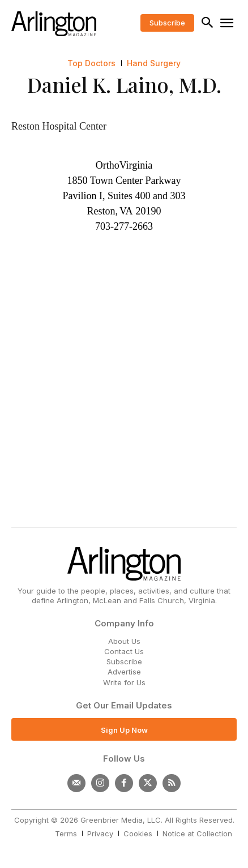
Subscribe (124, 661)
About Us (124, 641)
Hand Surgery (154, 63)
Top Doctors (91, 63)
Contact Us (124, 651)
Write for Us (124, 682)
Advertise (124, 672)
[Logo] (54, 24)
